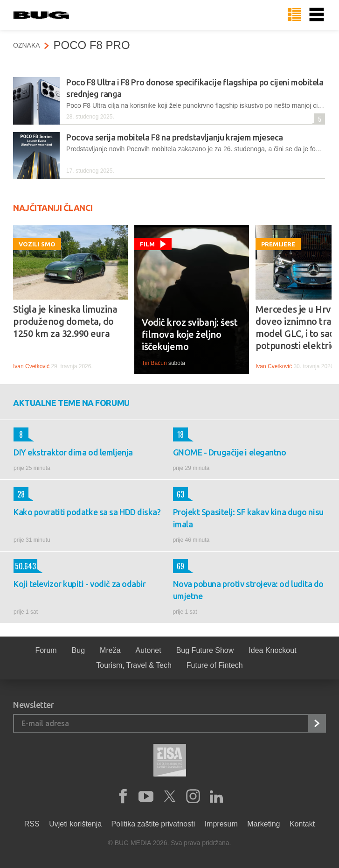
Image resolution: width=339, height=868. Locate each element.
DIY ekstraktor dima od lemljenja (73, 452)
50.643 (25, 566)
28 (19, 494)
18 (178, 434)
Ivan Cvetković (31, 366)
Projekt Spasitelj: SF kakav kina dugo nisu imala (248, 518)
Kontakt (302, 824)
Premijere (278, 244)
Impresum (221, 824)
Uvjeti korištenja (75, 824)
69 (179, 566)
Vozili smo (37, 244)
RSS (32, 824)
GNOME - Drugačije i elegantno (230, 452)
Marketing (263, 824)
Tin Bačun (154, 363)
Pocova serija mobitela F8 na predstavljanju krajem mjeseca (175, 137)
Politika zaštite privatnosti (153, 824)
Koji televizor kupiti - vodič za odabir (80, 584)
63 (179, 494)
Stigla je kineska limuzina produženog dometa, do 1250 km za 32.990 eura (65, 321)
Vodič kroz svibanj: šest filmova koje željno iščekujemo (190, 334)
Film (147, 244)
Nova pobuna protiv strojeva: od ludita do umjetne (249, 590)
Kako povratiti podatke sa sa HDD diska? (87, 512)
